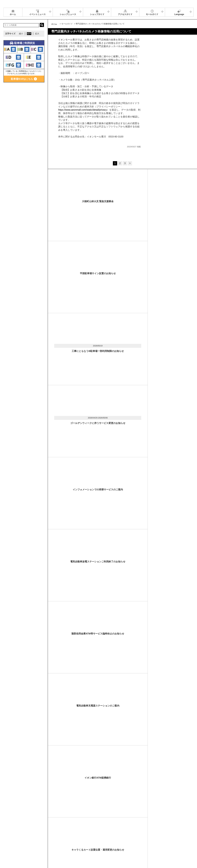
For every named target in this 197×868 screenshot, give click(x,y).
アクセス (37, 840)
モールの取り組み (58, 844)
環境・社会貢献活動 (37, 844)
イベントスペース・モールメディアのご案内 (142, 840)
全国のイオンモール (15, 844)
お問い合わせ (173, 840)
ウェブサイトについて (55, 840)
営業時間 (25, 840)
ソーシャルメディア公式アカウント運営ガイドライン (94, 840)
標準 (29, 34)
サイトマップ (11, 840)
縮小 (21, 34)
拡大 (37, 34)
